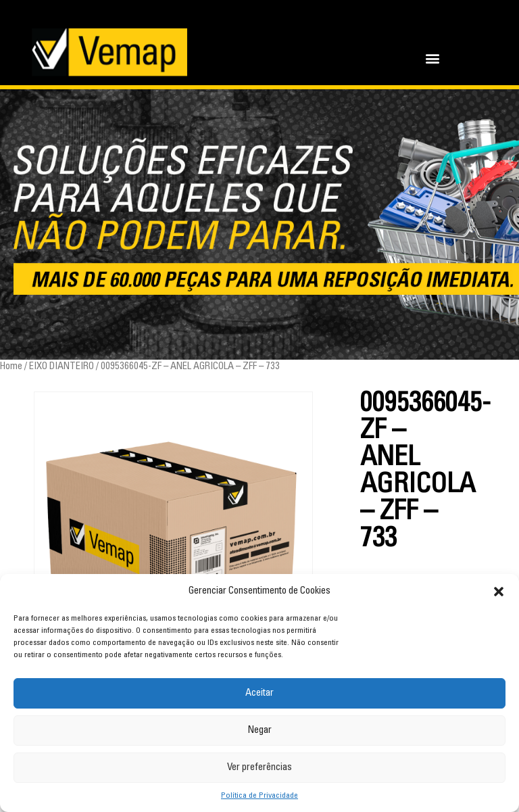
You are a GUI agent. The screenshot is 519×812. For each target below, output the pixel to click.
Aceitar (259, 693)
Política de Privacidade (259, 796)
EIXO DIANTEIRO (61, 367)
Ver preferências (259, 768)
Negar (259, 731)
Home (11, 367)
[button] (499, 592)
